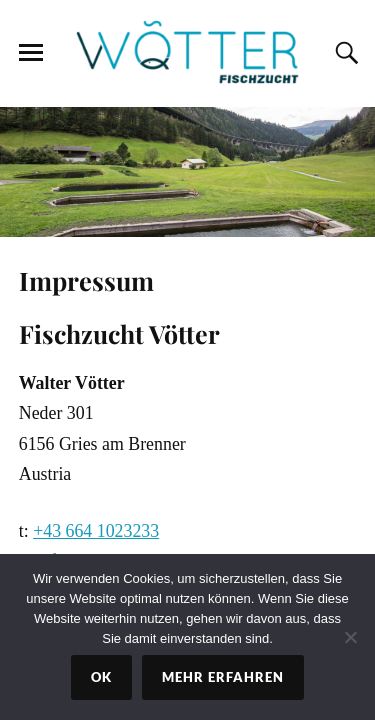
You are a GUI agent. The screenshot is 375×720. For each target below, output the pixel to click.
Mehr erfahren (223, 677)
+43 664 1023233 (96, 531)
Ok (101, 677)
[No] (350, 637)
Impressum (86, 280)
